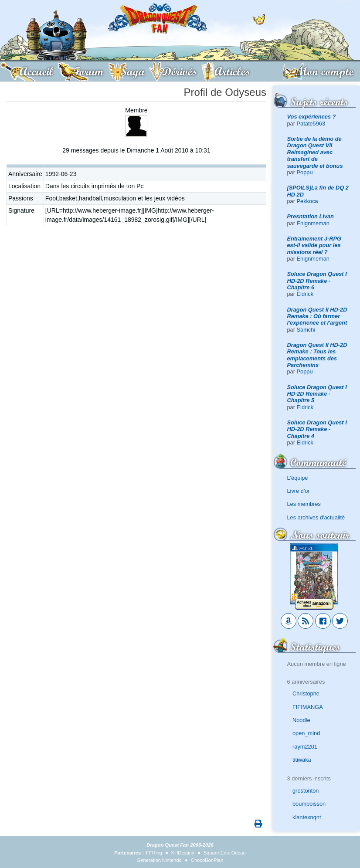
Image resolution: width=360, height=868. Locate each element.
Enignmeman (313, 223)
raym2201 (305, 747)
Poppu (305, 172)
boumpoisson (309, 804)
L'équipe (298, 478)
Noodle (301, 720)
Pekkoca (307, 201)
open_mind (306, 733)
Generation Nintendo (159, 860)
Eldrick (305, 294)
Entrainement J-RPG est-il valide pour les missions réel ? (314, 245)
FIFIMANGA (308, 707)
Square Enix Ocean (225, 853)
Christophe (306, 693)
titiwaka (302, 760)
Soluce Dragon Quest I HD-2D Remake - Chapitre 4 (317, 429)
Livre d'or (299, 491)
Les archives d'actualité (316, 517)
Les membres (304, 504)
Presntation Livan (311, 216)
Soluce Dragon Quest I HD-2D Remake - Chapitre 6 (317, 281)
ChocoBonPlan (207, 860)
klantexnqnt (307, 817)
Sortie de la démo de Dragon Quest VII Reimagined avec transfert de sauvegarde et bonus (315, 152)
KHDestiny (183, 853)
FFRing (154, 853)
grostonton (306, 791)
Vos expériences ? (312, 117)
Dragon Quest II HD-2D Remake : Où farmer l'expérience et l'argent (317, 316)
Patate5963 (311, 124)
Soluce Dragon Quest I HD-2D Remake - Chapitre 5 (317, 394)
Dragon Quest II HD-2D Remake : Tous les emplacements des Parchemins (317, 355)
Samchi (306, 330)
